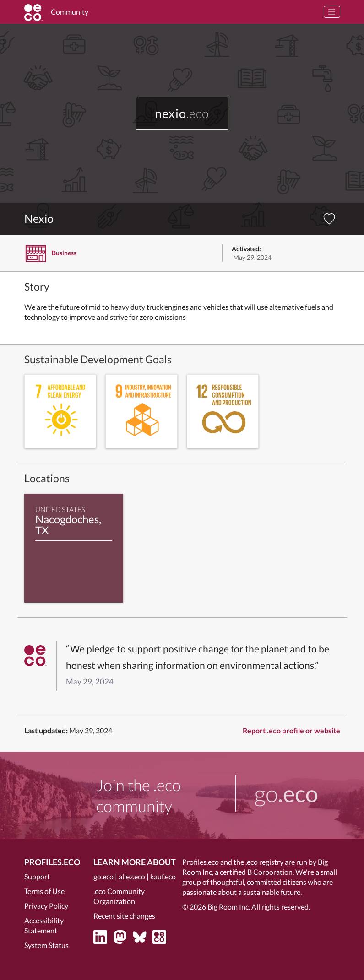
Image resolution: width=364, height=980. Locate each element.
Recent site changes (124, 916)
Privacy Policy (46, 906)
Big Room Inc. (229, 907)
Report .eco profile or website (291, 730)
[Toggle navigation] (332, 12)
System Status (46, 945)
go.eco (103, 876)
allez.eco (132, 876)
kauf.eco (163, 876)
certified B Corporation (256, 872)
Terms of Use (44, 891)
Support (37, 876)
